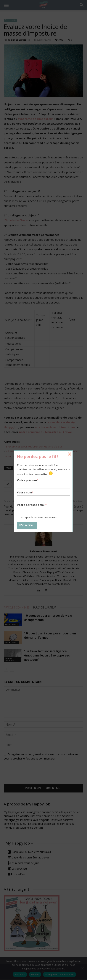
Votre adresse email (32, 505)
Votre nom (25, 492)
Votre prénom (28, 480)
